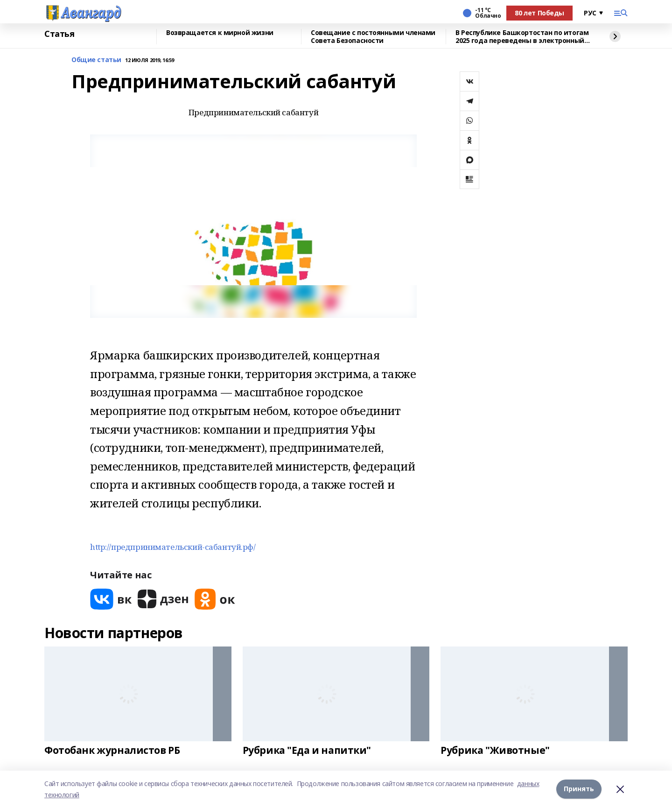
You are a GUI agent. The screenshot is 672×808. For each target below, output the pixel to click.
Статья (59, 34)
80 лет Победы (539, 13)
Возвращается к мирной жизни (220, 33)
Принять (579, 789)
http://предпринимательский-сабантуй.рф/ (173, 547)
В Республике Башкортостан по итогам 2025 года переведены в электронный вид (522, 37)
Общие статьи (96, 60)
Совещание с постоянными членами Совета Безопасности (373, 37)
